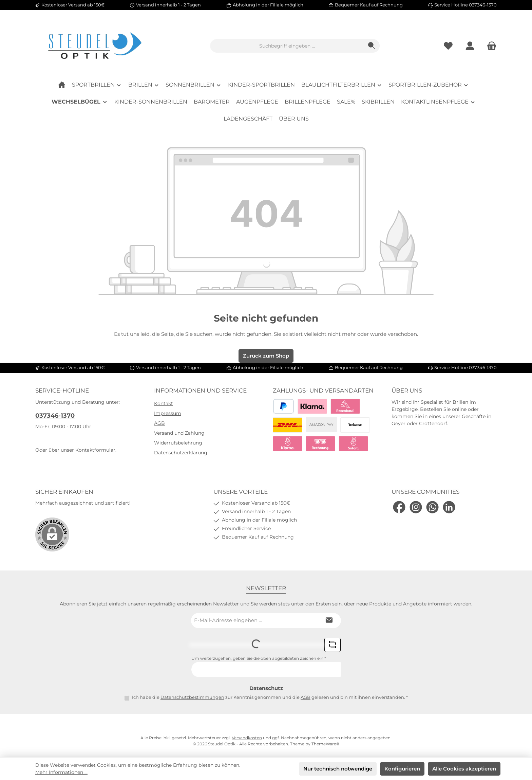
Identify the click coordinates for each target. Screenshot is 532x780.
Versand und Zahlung (179, 433)
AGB (159, 423)
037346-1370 (55, 416)
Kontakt (164, 403)
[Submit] (329, 621)
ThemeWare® (326, 744)
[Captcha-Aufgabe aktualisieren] (332, 645)
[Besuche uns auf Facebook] (399, 507)
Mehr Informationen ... (61, 772)
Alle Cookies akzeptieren (464, 769)
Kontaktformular (95, 450)
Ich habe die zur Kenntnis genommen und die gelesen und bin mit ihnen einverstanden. (270, 697)
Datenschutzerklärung (181, 453)
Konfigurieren (402, 769)
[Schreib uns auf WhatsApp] (432, 507)
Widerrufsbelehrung (178, 443)
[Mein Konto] (470, 46)
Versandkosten (247, 738)
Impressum (168, 413)
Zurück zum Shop (266, 356)
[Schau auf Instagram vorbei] (416, 507)
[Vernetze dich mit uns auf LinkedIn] (449, 507)
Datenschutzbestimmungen (192, 697)
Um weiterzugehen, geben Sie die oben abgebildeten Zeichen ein (259, 658)
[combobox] (287, 46)
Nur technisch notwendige (338, 769)
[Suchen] (372, 46)
